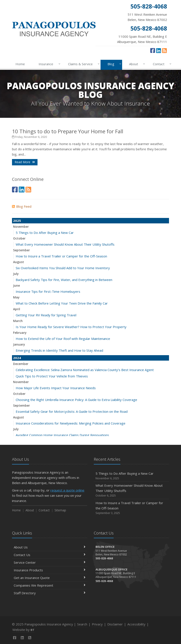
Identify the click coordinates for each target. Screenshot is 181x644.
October (19, 238)
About (136, 64)
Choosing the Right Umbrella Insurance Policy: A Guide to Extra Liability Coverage (76, 400)
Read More (25, 162)
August (19, 262)
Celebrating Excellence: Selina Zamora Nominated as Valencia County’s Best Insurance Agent (85, 370)
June (16, 285)
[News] (164, 50)
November (21, 227)
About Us (50, 547)
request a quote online (67, 490)
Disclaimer (115, 624)
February (20, 333)
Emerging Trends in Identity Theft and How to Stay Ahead (59, 350)
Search (82, 624)
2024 (17, 358)
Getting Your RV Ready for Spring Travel (46, 315)
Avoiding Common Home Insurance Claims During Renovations (62, 435)
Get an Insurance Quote (50, 578)
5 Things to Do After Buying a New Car (45, 233)
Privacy (97, 624)
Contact (161, 64)
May (16, 297)
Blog (114, 64)
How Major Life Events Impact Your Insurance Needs (56, 388)
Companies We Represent (50, 585)
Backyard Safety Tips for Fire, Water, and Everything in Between (64, 280)
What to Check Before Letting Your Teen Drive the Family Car (62, 303)
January (19, 344)
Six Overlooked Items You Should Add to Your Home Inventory (63, 268)
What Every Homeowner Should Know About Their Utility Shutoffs (65, 244)
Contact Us (50, 555)
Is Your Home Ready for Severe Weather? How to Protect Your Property (71, 327)
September (21, 250)
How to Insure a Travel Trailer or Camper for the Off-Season (61, 256)
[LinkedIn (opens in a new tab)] (159, 50)
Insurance (49, 64)
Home (20, 64)
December (21, 364)
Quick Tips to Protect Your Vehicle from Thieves (52, 376)
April (17, 309)
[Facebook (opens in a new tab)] (153, 50)
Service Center (50, 562)
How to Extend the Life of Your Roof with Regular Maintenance (63, 339)
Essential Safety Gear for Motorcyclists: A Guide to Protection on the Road (72, 411)
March (18, 321)
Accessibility (136, 624)
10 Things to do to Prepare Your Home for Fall (68, 131)
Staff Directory (50, 593)
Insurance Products (50, 570)
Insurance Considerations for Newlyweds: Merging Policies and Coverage (71, 423)
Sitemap (60, 510)
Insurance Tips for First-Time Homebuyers (48, 291)
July (16, 274)
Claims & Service (83, 64)
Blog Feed (22, 206)
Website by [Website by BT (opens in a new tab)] (23, 630)
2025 (17, 221)
